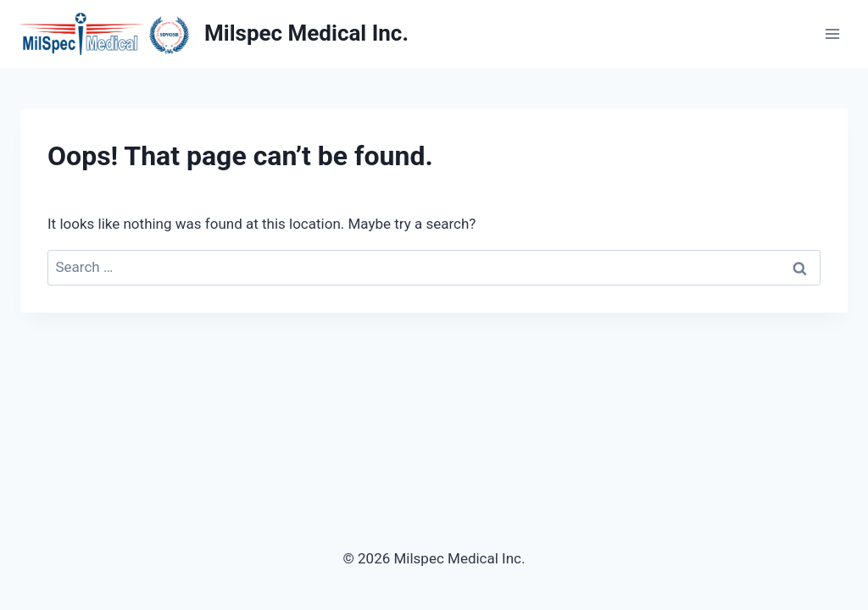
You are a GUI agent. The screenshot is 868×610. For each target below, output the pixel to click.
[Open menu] (832, 33)
